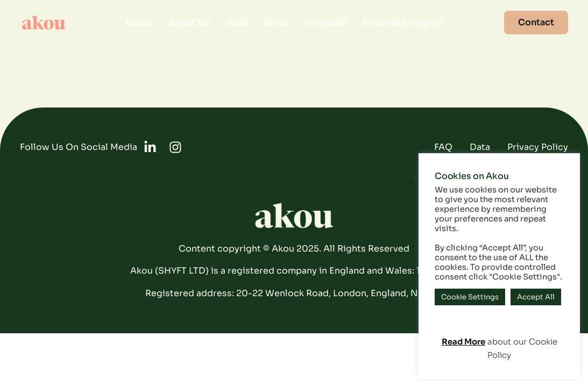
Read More (463, 342)
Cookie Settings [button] (470, 297)
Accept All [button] (536, 297)
